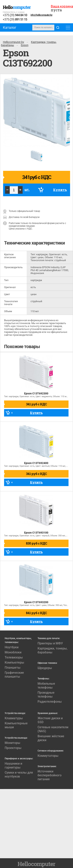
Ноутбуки (12, 647)
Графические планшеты (14, 675)
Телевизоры (14, 657)
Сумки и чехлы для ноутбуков (19, 774)
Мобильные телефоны (46, 686)
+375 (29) (15, 15)
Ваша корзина (62, 6)
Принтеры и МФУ (50, 643)
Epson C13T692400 (36, 463)
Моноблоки (13, 652)
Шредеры (45, 668)
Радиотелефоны (50, 702)
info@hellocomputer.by (41, 15)
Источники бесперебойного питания (50, 775)
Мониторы (12, 743)
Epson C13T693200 (36, 602)
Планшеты (13, 668)
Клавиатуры (14, 718)
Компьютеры (14, 662)
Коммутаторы (48, 756)
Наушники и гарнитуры (13, 765)
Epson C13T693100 (36, 533)
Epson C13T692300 (36, 393)
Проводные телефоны (46, 695)
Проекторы (13, 748)
